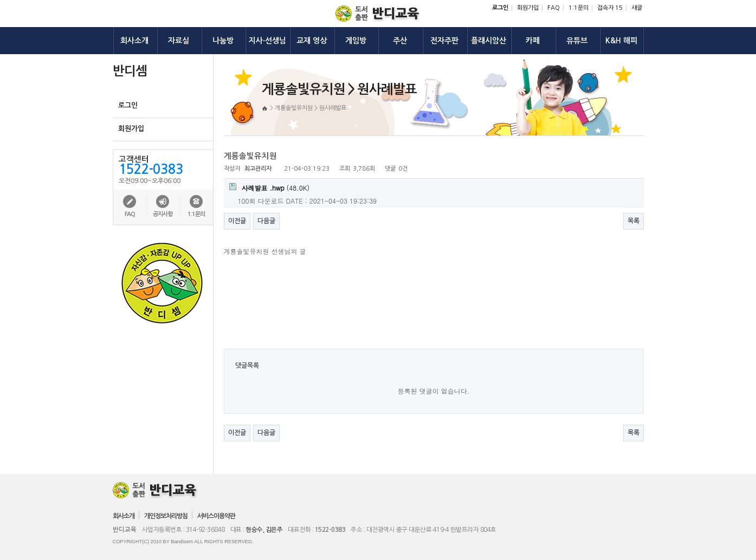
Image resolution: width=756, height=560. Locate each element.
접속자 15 (610, 8)
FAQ (554, 8)
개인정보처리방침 (166, 516)
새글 (637, 8)
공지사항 (163, 214)
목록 (634, 221)
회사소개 (124, 516)
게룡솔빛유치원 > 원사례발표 (311, 108)
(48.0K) (270, 188)
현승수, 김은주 (264, 530)
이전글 (237, 221)
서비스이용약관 (216, 516)
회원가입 (528, 8)
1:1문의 (579, 8)
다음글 (266, 221)
